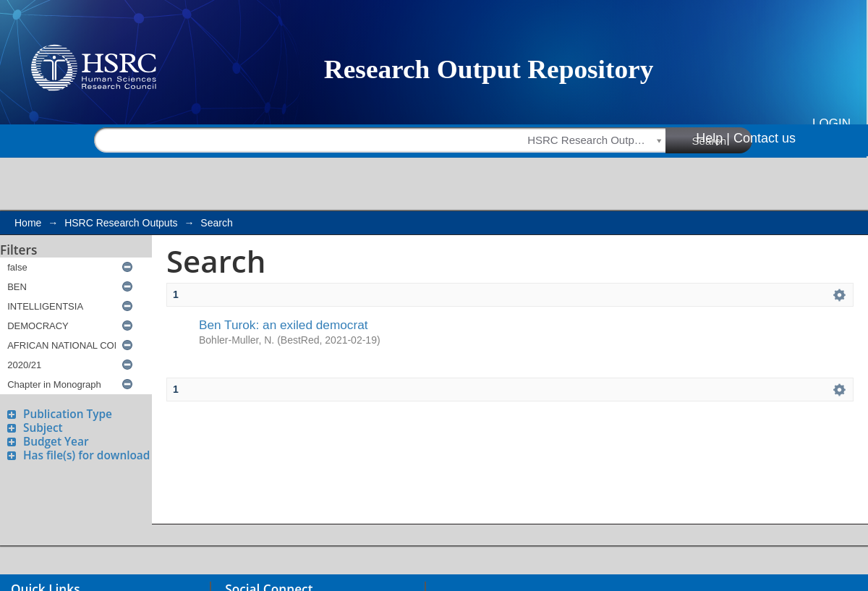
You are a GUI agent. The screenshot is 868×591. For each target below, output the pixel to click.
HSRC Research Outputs (121, 223)
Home (28, 223)
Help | (713, 138)
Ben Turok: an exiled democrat (284, 325)
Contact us (765, 138)
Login (831, 123)
